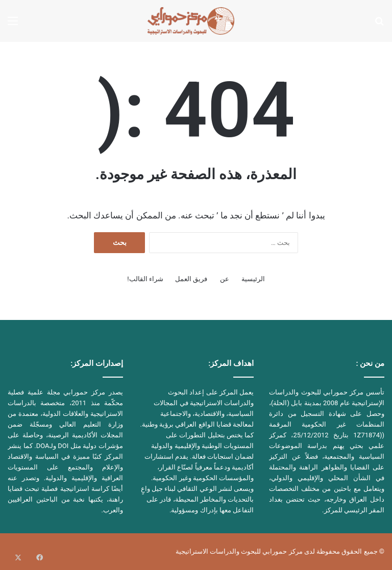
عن (225, 279)
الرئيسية (253, 279)
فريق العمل (191, 279)
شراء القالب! (145, 279)
